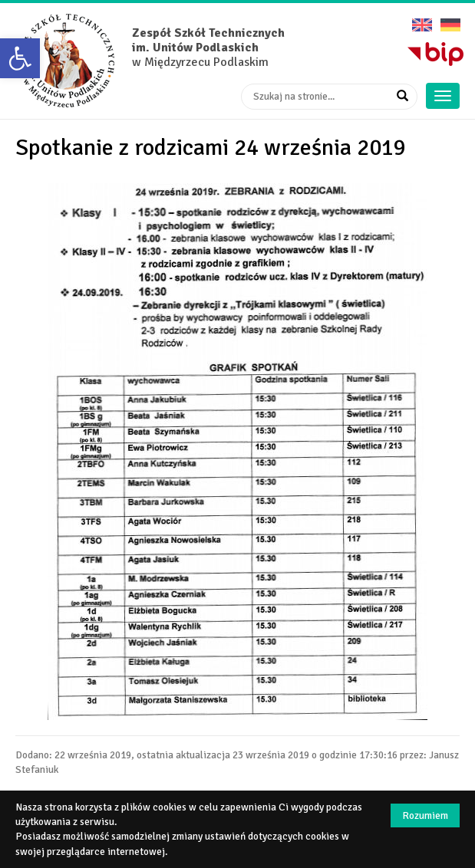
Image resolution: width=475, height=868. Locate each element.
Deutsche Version (450, 20)
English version (422, 20)
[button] (20, 58)
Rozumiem (425, 815)
